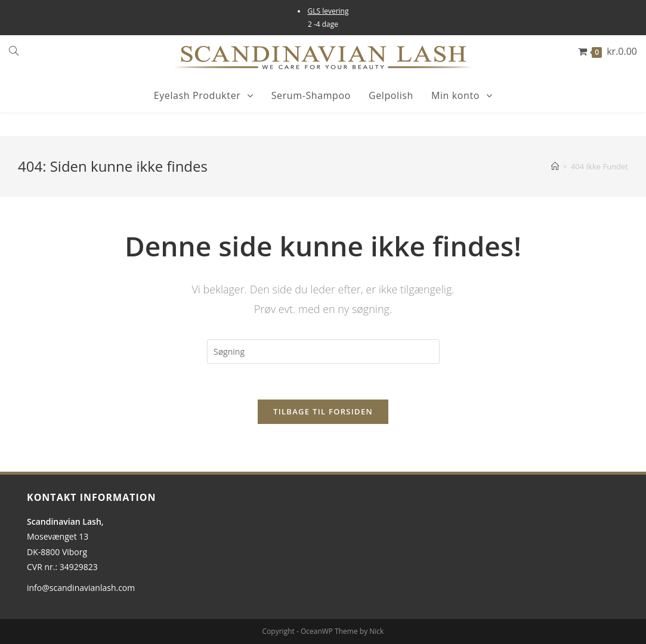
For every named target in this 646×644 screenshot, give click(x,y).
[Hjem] (555, 166)
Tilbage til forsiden (323, 411)
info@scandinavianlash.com (81, 588)
